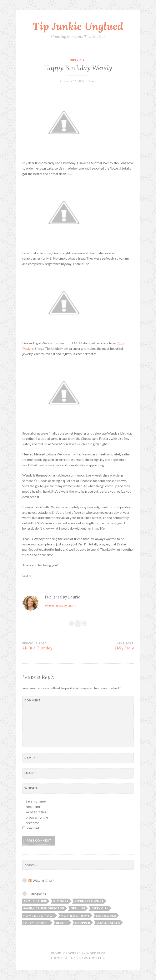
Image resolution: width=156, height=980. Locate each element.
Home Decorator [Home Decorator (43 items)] (39, 916)
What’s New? (43, 881)
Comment (33, 700)
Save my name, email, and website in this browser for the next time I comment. (37, 815)
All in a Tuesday (50, 646)
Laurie (93, 81)
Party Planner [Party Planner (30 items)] (37, 923)
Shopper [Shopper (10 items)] (83, 923)
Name (30, 758)
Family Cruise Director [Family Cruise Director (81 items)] (44, 908)
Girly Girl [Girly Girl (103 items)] (100, 908)
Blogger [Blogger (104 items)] (61, 901)
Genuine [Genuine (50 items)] (78, 908)
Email (30, 773)
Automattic (94, 958)
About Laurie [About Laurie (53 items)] (35, 901)
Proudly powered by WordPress (78, 953)
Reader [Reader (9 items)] (62, 923)
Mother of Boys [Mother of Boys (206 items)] (75, 916)
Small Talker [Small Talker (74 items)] (108, 923)
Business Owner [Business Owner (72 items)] (89, 901)
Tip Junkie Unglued (78, 26)
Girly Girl (78, 60)
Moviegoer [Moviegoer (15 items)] (106, 916)
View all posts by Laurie (60, 605)
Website (31, 788)
